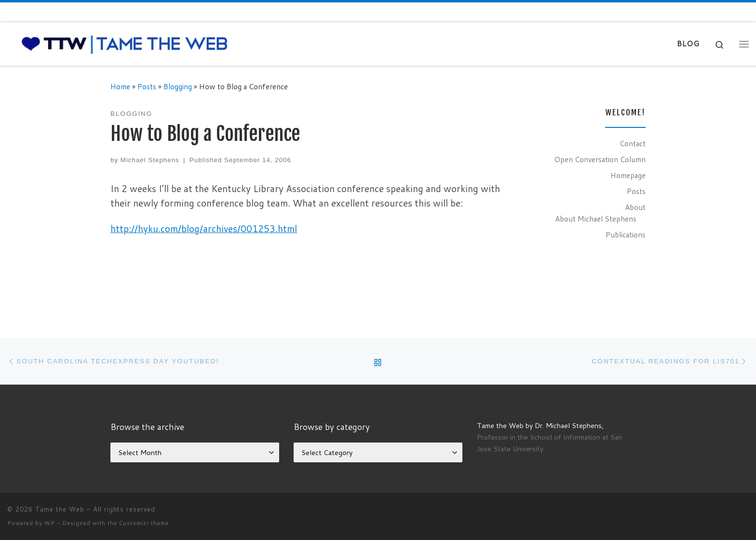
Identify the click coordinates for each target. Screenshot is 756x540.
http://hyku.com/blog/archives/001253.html (204, 228)
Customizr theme (144, 523)
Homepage (628, 175)
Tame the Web (60, 509)
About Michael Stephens (596, 219)
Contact (633, 143)
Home (120, 86)
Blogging (178, 86)
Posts (147, 86)
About (635, 207)
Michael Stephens (150, 160)
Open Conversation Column (600, 159)
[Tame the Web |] (125, 43)
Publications (626, 235)
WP (50, 523)
